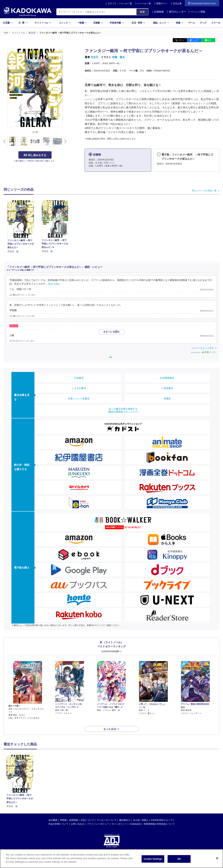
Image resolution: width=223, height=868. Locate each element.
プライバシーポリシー (98, 817)
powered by (204, 352)
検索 (142, 12)
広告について (87, 813)
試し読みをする (35, 155)
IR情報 (63, 813)
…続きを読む (53, 284)
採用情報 (74, 813)
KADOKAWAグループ (162, 813)
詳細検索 (158, 12)
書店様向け (125, 813)
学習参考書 (117, 23)
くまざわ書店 (79, 388)
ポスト (181, 40)
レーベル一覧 (144, 3)
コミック (65, 23)
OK (179, 859)
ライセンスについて (107, 813)
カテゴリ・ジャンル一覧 (120, 3)
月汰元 (94, 57)
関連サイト (162, 3)
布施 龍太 (118, 57)
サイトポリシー (119, 817)
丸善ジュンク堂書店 (79, 398)
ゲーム (192, 23)
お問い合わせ (78, 817)
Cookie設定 (135, 817)
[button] (65, 141)
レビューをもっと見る (203, 348)
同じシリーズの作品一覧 (204, 190)
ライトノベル (43, 23)
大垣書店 (79, 378)
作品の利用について (58, 817)
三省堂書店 (167, 388)
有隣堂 (167, 398)
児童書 (98, 23)
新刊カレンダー (176, 12)
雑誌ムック (161, 23)
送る (210, 40)
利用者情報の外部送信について (159, 817)
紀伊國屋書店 (167, 378)
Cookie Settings (153, 859)
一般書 (82, 23)
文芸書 (8, 23)
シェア (195, 40)
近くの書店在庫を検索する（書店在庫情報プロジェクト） (123, 410)
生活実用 (139, 23)
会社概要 (53, 813)
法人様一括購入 (141, 813)
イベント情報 (197, 12)
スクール (216, 23)
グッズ (203, 23)
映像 (180, 23)
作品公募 (177, 3)
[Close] (217, 858)
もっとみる (110, 722)
